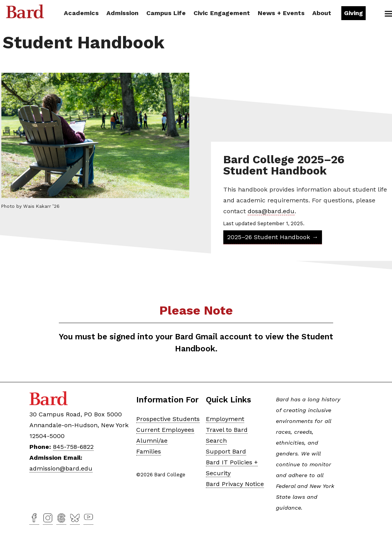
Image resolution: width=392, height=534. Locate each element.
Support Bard (226, 451)
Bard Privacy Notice (235, 484)
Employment (225, 419)
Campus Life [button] (166, 13)
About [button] (322, 13)
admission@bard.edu (61, 468)
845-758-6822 (73, 447)
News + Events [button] (281, 13)
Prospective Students (168, 419)
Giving (353, 13)
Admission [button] (122, 13)
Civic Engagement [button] (222, 13)
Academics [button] (81, 13)
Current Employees (165, 430)
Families (149, 451)
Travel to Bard (227, 430)
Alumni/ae (152, 441)
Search (380, 14)
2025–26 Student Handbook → (273, 237)
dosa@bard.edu (271, 211)
